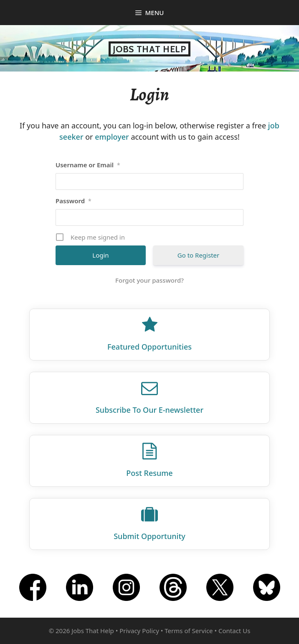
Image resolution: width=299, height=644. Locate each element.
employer (112, 137)
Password (73, 201)
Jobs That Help (149, 49)
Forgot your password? (149, 280)
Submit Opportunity (149, 536)
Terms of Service (189, 631)
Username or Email (88, 165)
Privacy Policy (139, 631)
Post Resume (149, 473)
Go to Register (198, 255)
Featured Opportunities (149, 347)
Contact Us (234, 631)
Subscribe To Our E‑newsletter (149, 410)
